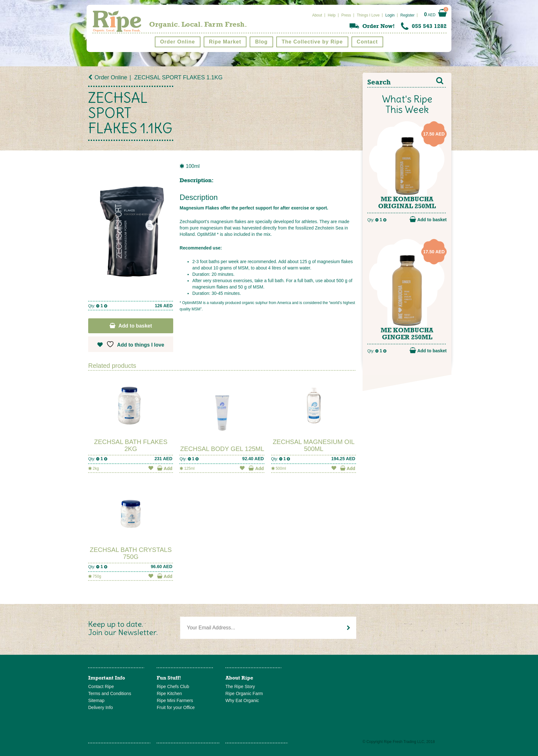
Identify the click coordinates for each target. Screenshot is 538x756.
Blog (261, 42)
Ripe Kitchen (169, 693)
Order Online (178, 42)
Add (165, 468)
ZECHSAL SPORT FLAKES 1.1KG (178, 77)
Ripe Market (225, 42)
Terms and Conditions (110, 693)
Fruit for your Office (176, 707)
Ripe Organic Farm (244, 693)
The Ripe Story (240, 686)
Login (390, 15)
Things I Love (368, 15)
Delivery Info (101, 707)
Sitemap (96, 700)
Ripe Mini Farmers (175, 700)
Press (346, 15)
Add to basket (135, 326)
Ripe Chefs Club (173, 686)
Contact (367, 42)
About (317, 15)
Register (407, 15)
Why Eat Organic (242, 700)
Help (332, 15)
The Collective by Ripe (312, 42)
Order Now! (378, 26)
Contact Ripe (101, 686)
